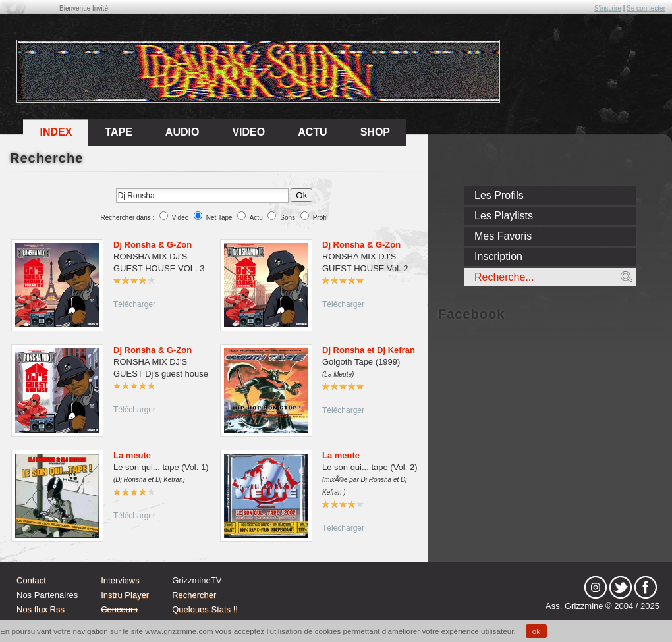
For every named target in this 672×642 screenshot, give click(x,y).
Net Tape (219, 218)
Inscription (498, 256)
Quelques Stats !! (205, 609)
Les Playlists (504, 216)
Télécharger (134, 304)
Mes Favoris (503, 236)
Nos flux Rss (41, 609)
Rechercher (194, 595)
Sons (288, 218)
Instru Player (125, 595)
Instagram (596, 587)
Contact (31, 580)
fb (646, 587)
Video (180, 218)
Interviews (120, 580)
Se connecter (646, 8)
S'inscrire (608, 8)
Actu (256, 218)
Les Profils (499, 195)
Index (56, 132)
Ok (301, 195)
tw (621, 587)
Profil (321, 218)
